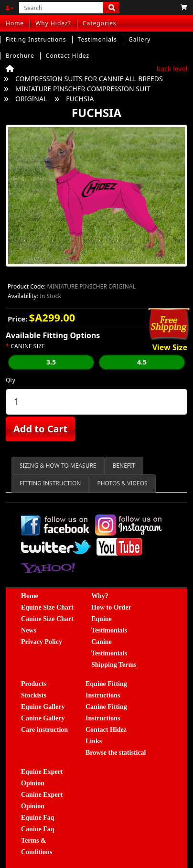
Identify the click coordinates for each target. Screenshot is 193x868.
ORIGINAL (31, 99)
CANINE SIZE (28, 346)
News (29, 630)
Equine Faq (38, 818)
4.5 (142, 362)
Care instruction (44, 730)
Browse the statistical (116, 753)
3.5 (51, 362)
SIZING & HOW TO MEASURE (58, 466)
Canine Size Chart (47, 619)
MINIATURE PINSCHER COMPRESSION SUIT (83, 89)
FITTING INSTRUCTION (50, 483)
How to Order (111, 607)
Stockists (34, 695)
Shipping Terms (114, 665)
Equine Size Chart (47, 607)
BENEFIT (124, 466)
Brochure (20, 56)
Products (34, 684)
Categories (100, 23)
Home (15, 23)
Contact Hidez (68, 56)
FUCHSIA (80, 99)
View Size (170, 348)
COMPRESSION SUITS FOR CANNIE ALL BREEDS (89, 79)
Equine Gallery (43, 707)
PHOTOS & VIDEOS (122, 483)
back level (172, 69)
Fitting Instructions (36, 39)
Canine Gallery (43, 718)
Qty (11, 380)
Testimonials (97, 39)
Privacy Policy (42, 642)
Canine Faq (38, 829)
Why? (100, 596)
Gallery (140, 39)
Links (94, 741)
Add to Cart (40, 429)
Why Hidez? (53, 23)
